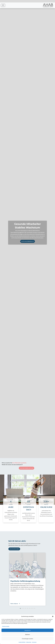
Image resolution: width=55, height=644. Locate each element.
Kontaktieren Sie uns (24, 468)
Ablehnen (27, 634)
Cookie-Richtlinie (22, 642)
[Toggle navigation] (3, 5)
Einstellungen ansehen (27, 639)
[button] (53, 616)
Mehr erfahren (14, 549)
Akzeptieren (28, 630)
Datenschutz (29, 642)
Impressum (34, 642)
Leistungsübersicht (28, 241)
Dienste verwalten (6, 626)
